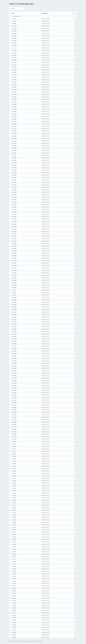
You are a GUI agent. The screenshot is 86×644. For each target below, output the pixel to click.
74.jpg (14, 571)
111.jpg (14, 53)
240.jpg (14, 402)
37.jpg (14, 471)
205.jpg (14, 307)
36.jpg (14, 468)
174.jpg (14, 221)
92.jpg (14, 620)
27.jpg (14, 444)
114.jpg (14, 60)
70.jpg (14, 561)
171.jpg (14, 214)
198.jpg (14, 285)
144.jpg (14, 141)
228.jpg (14, 368)
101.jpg (14, 26)
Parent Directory (16, 16)
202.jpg (14, 300)
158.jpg (14, 177)
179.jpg (14, 234)
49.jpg (14, 503)
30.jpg (14, 454)
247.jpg (14, 420)
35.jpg (14, 466)
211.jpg (14, 324)
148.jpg (14, 151)
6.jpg (13, 532)
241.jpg (14, 405)
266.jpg (14, 442)
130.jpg (14, 104)
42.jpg (14, 486)
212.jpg (14, 327)
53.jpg (14, 515)
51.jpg (14, 510)
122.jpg (14, 82)
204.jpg (14, 305)
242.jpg (14, 407)
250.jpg (14, 429)
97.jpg (14, 632)
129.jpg (14, 99)
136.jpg (14, 119)
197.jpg (14, 283)
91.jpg (14, 618)
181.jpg (14, 241)
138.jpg (14, 124)
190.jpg (14, 265)
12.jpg (14, 75)
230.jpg (14, 376)
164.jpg (14, 195)
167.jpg (14, 202)
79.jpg (14, 583)
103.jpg (14, 31)
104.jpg (14, 33)
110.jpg (14, 50)
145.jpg (14, 143)
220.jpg (14, 349)
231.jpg (14, 378)
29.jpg (14, 449)
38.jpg (14, 473)
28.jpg (14, 446)
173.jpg (14, 219)
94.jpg (14, 625)
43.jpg (14, 488)
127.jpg (14, 94)
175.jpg (14, 224)
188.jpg (14, 258)
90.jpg (14, 615)
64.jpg (14, 544)
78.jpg (14, 581)
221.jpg (14, 351)
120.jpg (14, 77)
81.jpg (14, 591)
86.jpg (14, 603)
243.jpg (14, 410)
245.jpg (14, 415)
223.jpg (14, 356)
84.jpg (14, 598)
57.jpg (14, 525)
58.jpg (14, 527)
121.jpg (14, 80)
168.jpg (14, 204)
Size (74, 13)
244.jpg (14, 412)
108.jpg (14, 43)
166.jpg (14, 200)
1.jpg (13, 19)
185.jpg (14, 251)
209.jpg (14, 317)
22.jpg (14, 346)
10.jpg (14, 21)
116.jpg (14, 65)
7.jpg (13, 559)
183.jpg (14, 246)
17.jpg (14, 209)
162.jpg (14, 190)
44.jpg (14, 490)
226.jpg (14, 363)
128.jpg (14, 97)
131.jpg (14, 107)
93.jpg (14, 623)
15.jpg (14, 156)
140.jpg (14, 131)
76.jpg (14, 576)
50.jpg (14, 508)
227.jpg (14, 366)
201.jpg (14, 297)
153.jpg (14, 165)
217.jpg (14, 339)
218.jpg (14, 341)
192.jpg (14, 270)
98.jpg (14, 635)
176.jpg (14, 226)
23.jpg (14, 373)
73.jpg (14, 569)
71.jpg (14, 564)
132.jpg (14, 109)
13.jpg (14, 102)
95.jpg (14, 627)
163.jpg (14, 192)
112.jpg (14, 55)
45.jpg (14, 493)
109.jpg (14, 45)
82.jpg (14, 593)
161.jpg (14, 187)
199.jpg (14, 288)
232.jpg (14, 380)
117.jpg (14, 67)
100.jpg (14, 23)
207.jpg (14, 312)
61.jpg (14, 537)
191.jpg (14, 268)
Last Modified (45, 13)
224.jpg (14, 358)
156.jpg (14, 173)
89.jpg (14, 610)
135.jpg (14, 116)
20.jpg (14, 292)
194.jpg (14, 275)
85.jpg (14, 600)
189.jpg (14, 261)
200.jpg (14, 295)
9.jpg (13, 613)
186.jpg (14, 253)
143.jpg (14, 138)
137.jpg (14, 121)
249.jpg (14, 424)
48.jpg (14, 500)
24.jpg (14, 400)
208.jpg (14, 314)
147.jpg (14, 148)
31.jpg (14, 456)
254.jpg (14, 432)
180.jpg (14, 239)
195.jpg (14, 278)
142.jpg (14, 136)
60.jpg (14, 534)
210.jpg (14, 322)
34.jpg (14, 464)
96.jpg (14, 630)
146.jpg (14, 146)
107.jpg (14, 41)
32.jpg (14, 459)
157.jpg (14, 175)
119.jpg (14, 72)
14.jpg (14, 129)
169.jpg (14, 207)
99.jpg (14, 637)
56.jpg (14, 522)
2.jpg (13, 290)
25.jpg (14, 427)
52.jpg (14, 512)
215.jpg (14, 334)
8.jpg (13, 586)
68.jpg (14, 554)
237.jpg (14, 393)
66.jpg (14, 549)
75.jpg (14, 574)
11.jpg (14, 48)
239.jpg (14, 398)
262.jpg (14, 439)
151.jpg (14, 160)
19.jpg (14, 263)
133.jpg (14, 112)
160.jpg (14, 185)
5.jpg (13, 505)
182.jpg (14, 244)
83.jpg (14, 596)
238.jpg (14, 395)
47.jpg (14, 498)
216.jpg (14, 336)
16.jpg (14, 182)
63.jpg (14, 542)
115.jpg (14, 63)
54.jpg (14, 517)
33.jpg (14, 461)
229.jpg (14, 371)
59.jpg (14, 530)
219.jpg (14, 344)
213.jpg (14, 329)
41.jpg (14, 483)
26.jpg (14, 437)
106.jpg (14, 38)
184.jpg (14, 248)
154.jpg (14, 168)
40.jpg (14, 481)
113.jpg (14, 58)
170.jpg (14, 212)
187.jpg (14, 256)
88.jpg (14, 608)
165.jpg (14, 197)
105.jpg (14, 36)
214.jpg (14, 332)
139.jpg (14, 126)
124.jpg (14, 87)
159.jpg (14, 180)
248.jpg (14, 422)
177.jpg (14, 229)
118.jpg (14, 70)
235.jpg (14, 388)
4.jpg (13, 478)
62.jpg (14, 539)
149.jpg (14, 153)
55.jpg (14, 520)
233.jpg (14, 383)
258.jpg (14, 434)
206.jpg (14, 310)
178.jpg (14, 231)
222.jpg (14, 354)
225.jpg (14, 361)
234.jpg (14, 385)
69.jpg (14, 556)
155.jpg (14, 170)
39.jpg (14, 476)
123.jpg (14, 85)
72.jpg (14, 566)
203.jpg (14, 302)
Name (13, 13)
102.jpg (14, 28)
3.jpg (13, 451)
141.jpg (14, 133)
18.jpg (14, 236)
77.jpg (14, 578)
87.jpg (14, 605)
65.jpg (14, 547)
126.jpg (14, 92)
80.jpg (14, 588)
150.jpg (14, 158)
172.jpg (14, 217)
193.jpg (14, 273)
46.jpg (14, 495)
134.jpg (14, 114)
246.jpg (14, 417)
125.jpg (14, 89)
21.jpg (14, 319)
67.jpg (14, 552)
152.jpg (14, 163)
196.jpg (14, 280)
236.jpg (14, 390)
